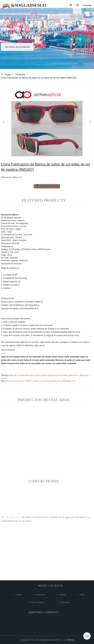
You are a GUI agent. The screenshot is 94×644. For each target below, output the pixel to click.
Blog (83, 595)
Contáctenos (65, 602)
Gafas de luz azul (27, 363)
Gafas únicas (58, 357)
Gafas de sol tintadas (10, 357)
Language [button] (87, 5)
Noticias (63, 595)
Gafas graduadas (72, 357)
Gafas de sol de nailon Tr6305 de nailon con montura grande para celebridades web (40, 381)
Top (87, 636)
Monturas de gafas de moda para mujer (73, 360)
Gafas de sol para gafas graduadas (39, 360)
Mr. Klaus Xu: (11, 522)
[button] (71, 5)
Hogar (8, 75)
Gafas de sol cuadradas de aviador (36, 357)
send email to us (47, 186)
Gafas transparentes (10, 363)
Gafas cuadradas (69, 363)
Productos (20, 75)
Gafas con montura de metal (48, 363)
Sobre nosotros (38, 602)
